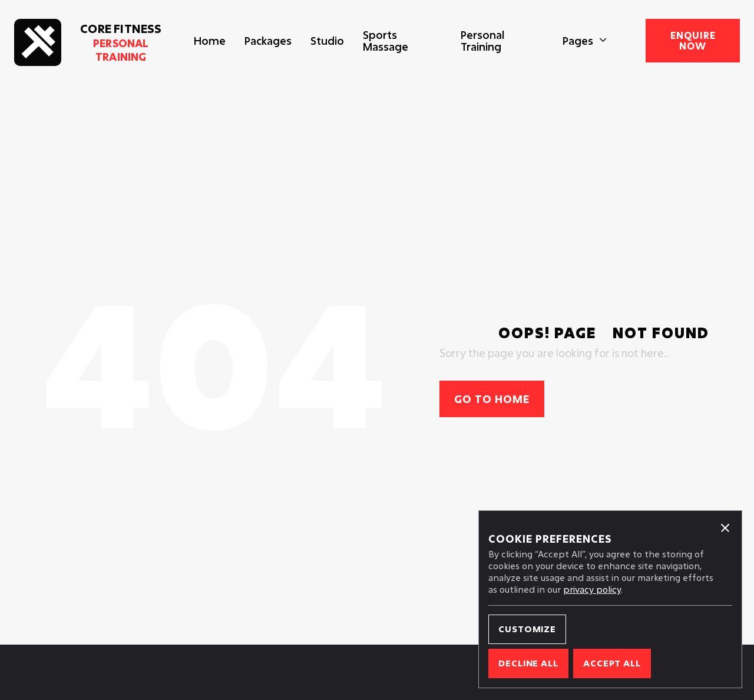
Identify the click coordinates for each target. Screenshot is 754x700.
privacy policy (592, 589)
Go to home (492, 399)
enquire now (693, 40)
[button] (585, 41)
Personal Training (482, 41)
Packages (268, 41)
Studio (327, 41)
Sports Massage (386, 41)
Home (210, 41)
